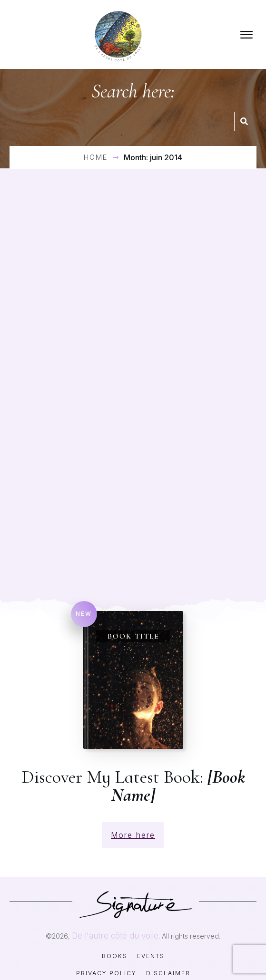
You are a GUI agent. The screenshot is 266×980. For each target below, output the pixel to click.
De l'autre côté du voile (115, 923)
